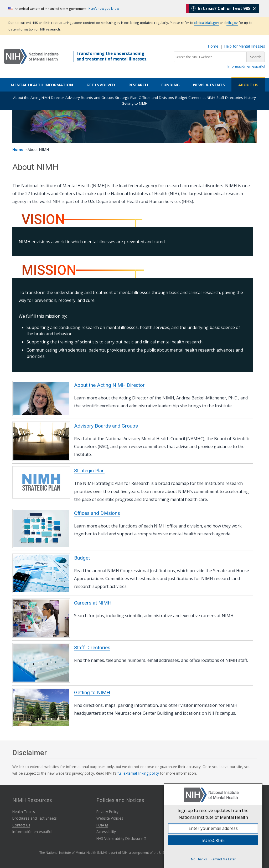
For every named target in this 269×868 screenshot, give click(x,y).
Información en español (246, 66)
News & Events (209, 85)
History (250, 98)
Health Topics (24, 812)
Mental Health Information (42, 85)
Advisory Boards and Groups (90, 98)
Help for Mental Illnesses (245, 46)
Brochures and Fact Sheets (35, 818)
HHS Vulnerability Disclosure (121, 838)
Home (213, 46)
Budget (181, 98)
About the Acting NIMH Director (39, 98)
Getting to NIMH (134, 103)
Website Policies (110, 818)
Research (138, 85)
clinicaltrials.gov (207, 23)
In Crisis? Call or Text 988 (224, 8)
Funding (170, 85)
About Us (248, 85)
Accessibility (106, 832)
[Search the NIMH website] (210, 57)
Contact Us (21, 825)
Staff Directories (230, 98)
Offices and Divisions (156, 98)
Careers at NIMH (202, 98)
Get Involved (101, 85)
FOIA (102, 825)
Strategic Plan (126, 98)
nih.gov (232, 23)
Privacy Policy (107, 812)
